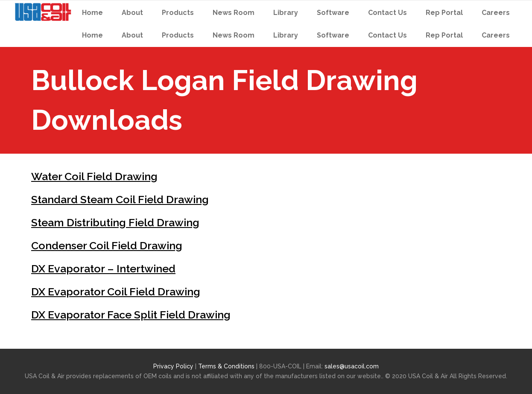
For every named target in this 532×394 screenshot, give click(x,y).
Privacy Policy (173, 366)
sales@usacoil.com (352, 366)
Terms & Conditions (227, 366)
